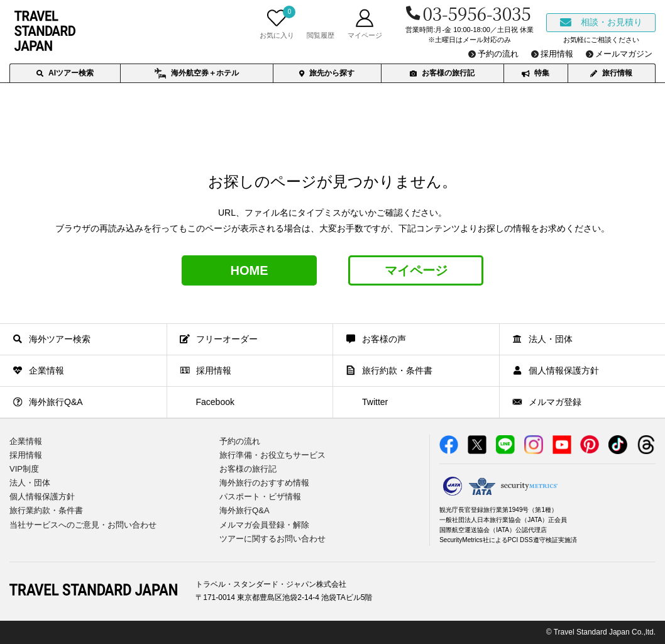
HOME (250, 270)
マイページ (416, 270)
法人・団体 (30, 483)
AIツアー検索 (65, 73)
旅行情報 (611, 73)
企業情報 (26, 441)
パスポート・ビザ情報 (260, 497)
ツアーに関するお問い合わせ (272, 539)
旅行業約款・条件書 (46, 510)
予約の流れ (240, 441)
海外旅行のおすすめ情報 (264, 483)
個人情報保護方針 (42, 497)
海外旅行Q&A (244, 510)
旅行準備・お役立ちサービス (272, 455)
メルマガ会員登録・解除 (264, 525)
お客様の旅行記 (442, 73)
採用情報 (26, 455)
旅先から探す (327, 73)
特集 (536, 73)
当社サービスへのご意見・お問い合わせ (83, 525)
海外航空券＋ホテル (196, 74)
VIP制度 (24, 469)
